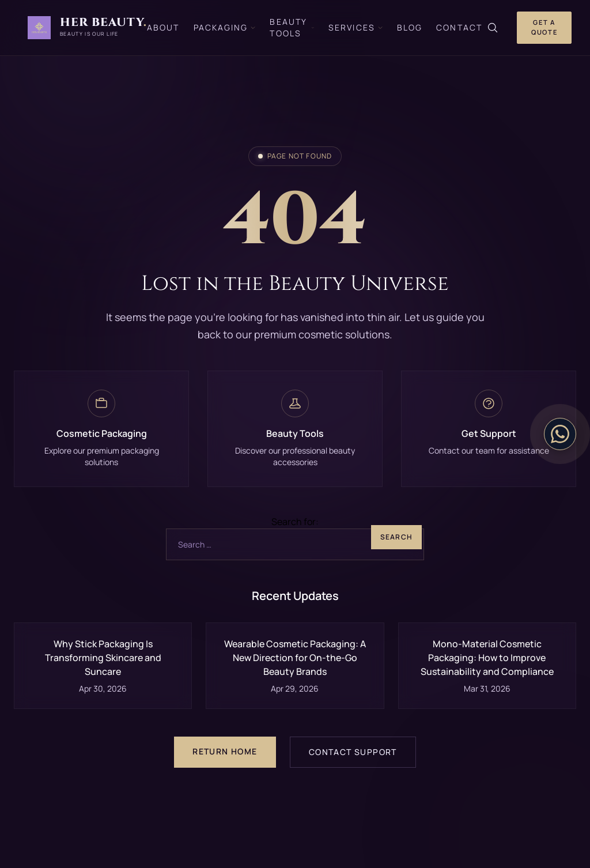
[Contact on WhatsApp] (560, 434)
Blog (410, 27)
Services (356, 27)
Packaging (225, 27)
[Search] (493, 28)
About (163, 27)
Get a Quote (544, 27)
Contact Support (353, 752)
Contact (459, 27)
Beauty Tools (292, 27)
